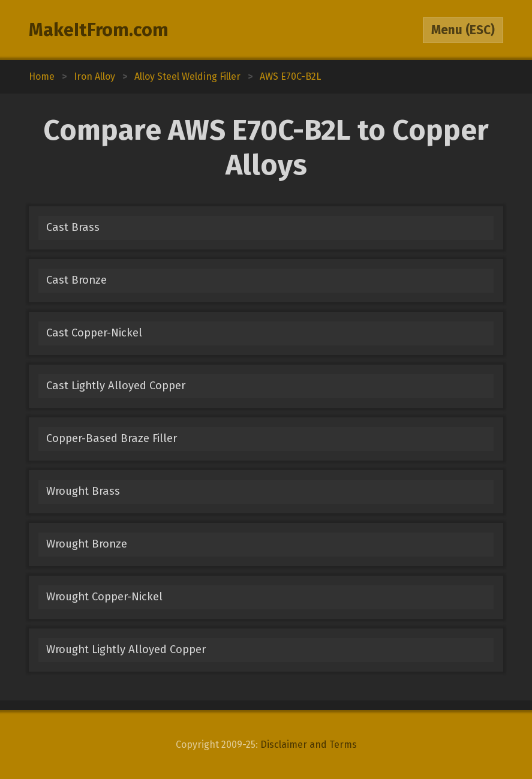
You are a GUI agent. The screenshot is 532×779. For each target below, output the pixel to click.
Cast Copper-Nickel (94, 333)
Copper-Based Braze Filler (112, 438)
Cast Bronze (76, 280)
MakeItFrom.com (99, 30)
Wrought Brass (83, 491)
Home (42, 76)
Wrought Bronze (87, 544)
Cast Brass (73, 227)
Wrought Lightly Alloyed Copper (126, 649)
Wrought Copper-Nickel (104, 597)
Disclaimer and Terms (309, 745)
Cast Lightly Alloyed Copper (116, 386)
